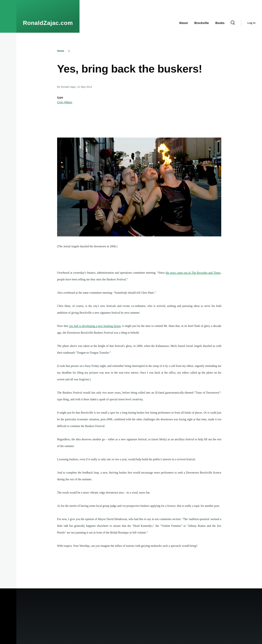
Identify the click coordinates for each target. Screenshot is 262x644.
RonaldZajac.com (48, 23)
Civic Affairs (65, 102)
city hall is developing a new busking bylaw (95, 326)
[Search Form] (233, 23)
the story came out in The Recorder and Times (193, 273)
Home (61, 51)
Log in (251, 23)
